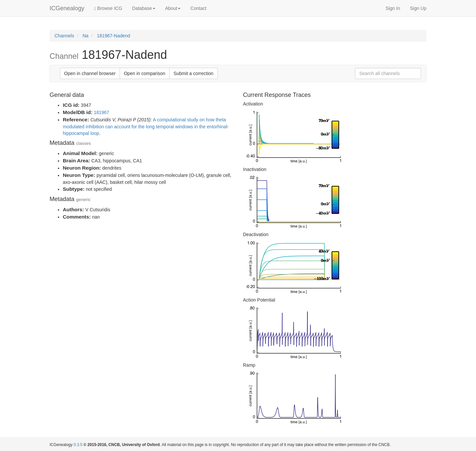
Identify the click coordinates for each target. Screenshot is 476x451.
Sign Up (418, 8)
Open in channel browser (90, 73)
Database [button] (144, 8)
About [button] (173, 8)
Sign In (393, 8)
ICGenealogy (67, 8)
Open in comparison (145, 73)
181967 (102, 112)
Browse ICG (108, 8)
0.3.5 (78, 445)
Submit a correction (194, 73)
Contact (198, 8)
